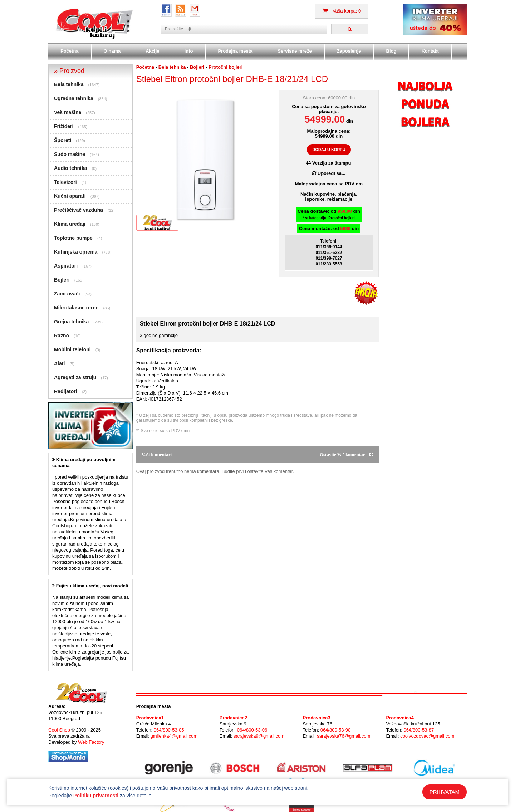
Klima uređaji (70, 224)
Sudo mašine (70, 154)
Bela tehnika (69, 84)
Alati (59, 363)
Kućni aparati (70, 196)
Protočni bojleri (225, 67)
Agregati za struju (75, 377)
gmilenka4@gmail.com (174, 736)
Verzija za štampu (329, 163)
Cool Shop (59, 730)
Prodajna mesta (235, 51)
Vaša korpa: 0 (342, 11)
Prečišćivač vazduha (79, 210)
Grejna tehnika (71, 322)
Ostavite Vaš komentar (347, 454)
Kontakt (430, 51)
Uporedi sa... (329, 173)
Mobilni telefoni (72, 349)
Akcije (152, 51)
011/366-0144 (329, 247)
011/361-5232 (329, 253)
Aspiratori (66, 266)
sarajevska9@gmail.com (259, 736)
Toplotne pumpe (73, 238)
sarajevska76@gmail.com (344, 736)
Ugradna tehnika (74, 98)
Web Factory (91, 742)
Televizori (65, 182)
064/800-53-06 (252, 730)
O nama (112, 51)
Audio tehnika (71, 168)
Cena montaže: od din (329, 228)
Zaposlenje (349, 51)
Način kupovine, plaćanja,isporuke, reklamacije (329, 197)
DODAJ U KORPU (329, 150)
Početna (70, 51)
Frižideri (64, 126)
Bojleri (62, 280)
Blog (391, 51)
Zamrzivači (67, 294)
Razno (62, 336)
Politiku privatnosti (96, 796)
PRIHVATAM (445, 792)
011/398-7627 (329, 258)
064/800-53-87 (419, 730)
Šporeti (63, 140)
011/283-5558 (329, 264)
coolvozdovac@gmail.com (427, 736)
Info (189, 51)
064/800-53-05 (169, 730)
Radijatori (66, 391)
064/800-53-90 (336, 730)
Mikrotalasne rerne (76, 308)
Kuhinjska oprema (76, 252)
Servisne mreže (295, 51)
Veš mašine (68, 112)
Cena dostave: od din (329, 215)
